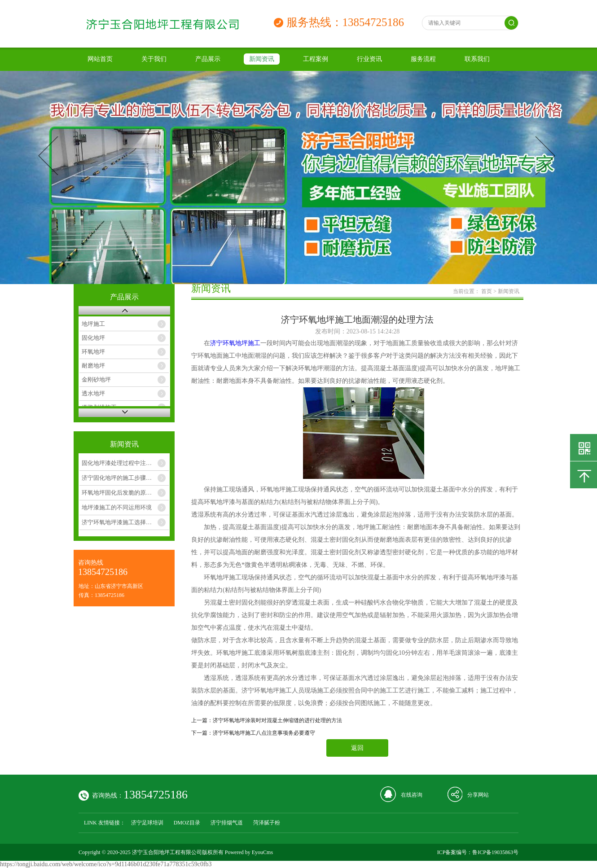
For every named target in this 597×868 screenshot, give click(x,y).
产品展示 (208, 59)
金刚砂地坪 (96, 379)
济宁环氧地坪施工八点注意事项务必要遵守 (264, 733)
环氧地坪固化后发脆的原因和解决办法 (125, 493)
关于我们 (154, 59)
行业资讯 (369, 59)
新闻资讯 (262, 59)
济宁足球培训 (147, 823)
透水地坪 (93, 393)
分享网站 (478, 795)
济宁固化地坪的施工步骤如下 (120, 478)
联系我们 (477, 59)
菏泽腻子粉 (267, 823)
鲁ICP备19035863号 (495, 852)
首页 (487, 291)
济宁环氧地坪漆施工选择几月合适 (125, 522)
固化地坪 (93, 338)
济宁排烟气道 (227, 823)
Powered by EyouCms (248, 852)
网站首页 (100, 59)
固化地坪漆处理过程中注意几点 (123, 463)
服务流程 (423, 59)
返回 (357, 748)
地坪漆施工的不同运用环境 (117, 507)
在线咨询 (412, 795)
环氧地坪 (93, 352)
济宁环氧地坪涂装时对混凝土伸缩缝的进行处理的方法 (277, 720)
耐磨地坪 (93, 366)
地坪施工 (93, 324)
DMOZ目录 (187, 823)
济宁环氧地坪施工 (235, 343)
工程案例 (316, 59)
